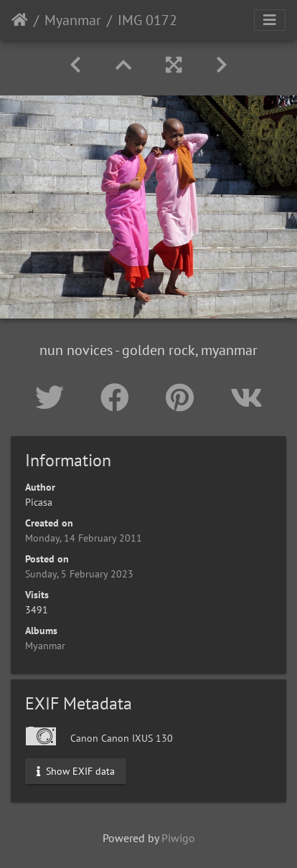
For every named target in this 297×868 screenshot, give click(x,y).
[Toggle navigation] (270, 20)
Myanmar (73, 20)
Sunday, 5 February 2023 (79, 574)
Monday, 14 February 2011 (84, 538)
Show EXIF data (76, 771)
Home (20, 20)
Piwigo (178, 838)
